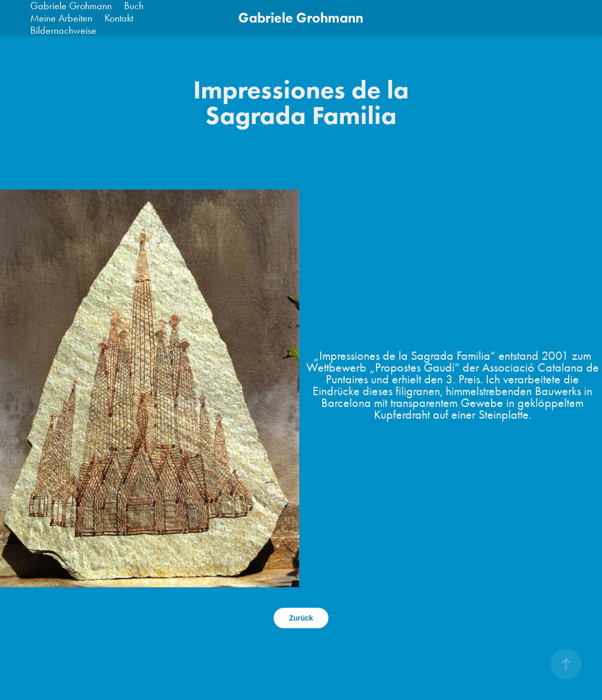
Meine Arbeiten (61, 18)
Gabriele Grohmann (301, 18)
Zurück (301, 618)
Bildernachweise (63, 30)
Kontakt (119, 18)
